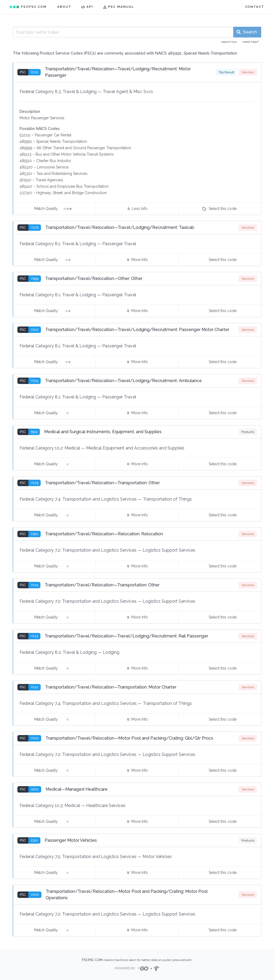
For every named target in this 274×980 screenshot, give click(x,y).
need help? (251, 42)
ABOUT (64, 7)
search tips (229, 42)
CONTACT (255, 7)
